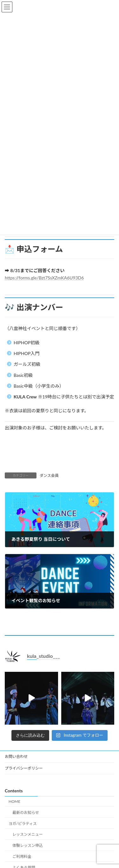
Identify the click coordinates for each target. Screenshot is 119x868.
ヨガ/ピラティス (23, 823)
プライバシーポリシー (24, 768)
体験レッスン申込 (28, 845)
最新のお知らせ (26, 812)
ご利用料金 (22, 856)
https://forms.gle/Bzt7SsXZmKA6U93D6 (44, 278)
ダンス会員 (49, 475)
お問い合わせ (16, 756)
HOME (14, 801)
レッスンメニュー (28, 834)
